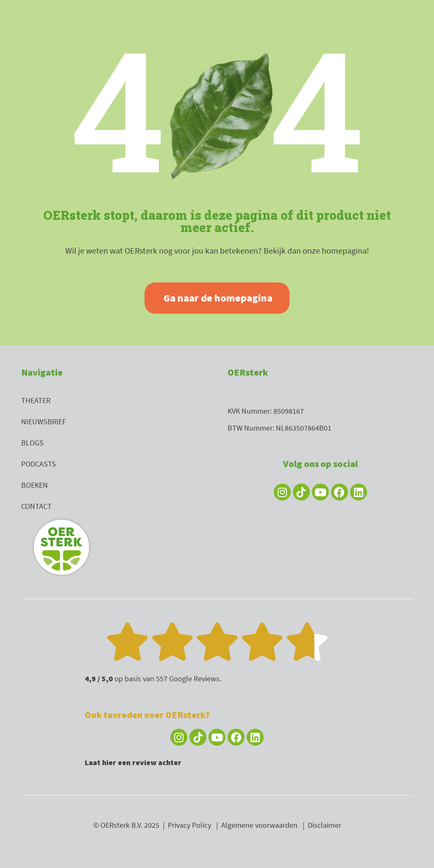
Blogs (32, 443)
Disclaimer (324, 825)
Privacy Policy (189, 825)
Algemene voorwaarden (259, 825)
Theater (36, 400)
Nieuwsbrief (44, 422)
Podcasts (39, 464)
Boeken (35, 485)
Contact (36, 506)
